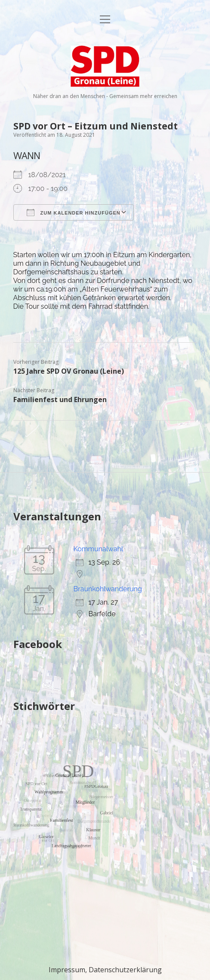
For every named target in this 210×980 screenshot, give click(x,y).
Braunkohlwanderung (108, 589)
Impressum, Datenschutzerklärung (105, 970)
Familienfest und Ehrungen (60, 399)
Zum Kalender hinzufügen (74, 212)
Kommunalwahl (99, 549)
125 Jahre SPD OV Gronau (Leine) (69, 371)
